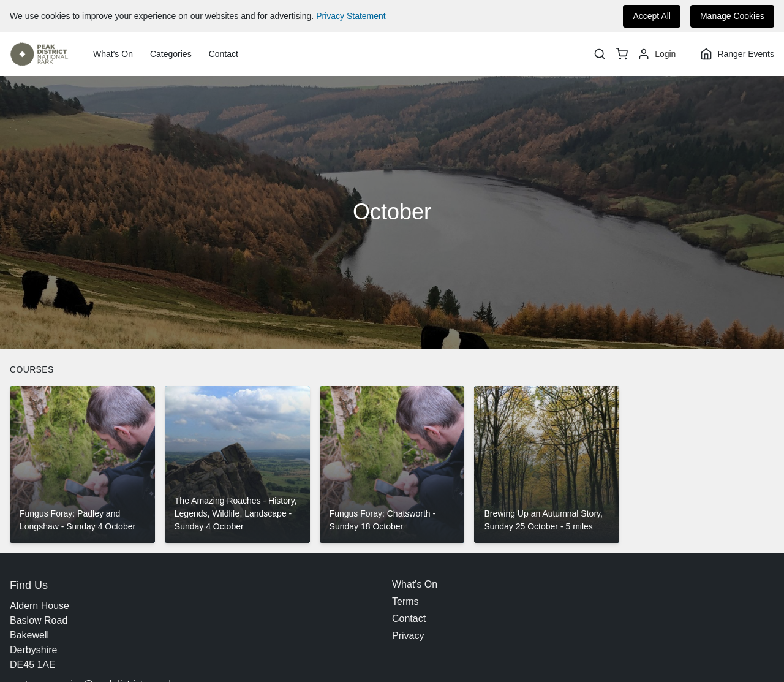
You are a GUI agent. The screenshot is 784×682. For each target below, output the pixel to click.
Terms (405, 601)
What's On (113, 54)
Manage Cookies (732, 16)
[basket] (622, 54)
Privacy (408, 636)
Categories (171, 54)
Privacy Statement (351, 16)
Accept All (651, 16)
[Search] (600, 54)
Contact (224, 54)
